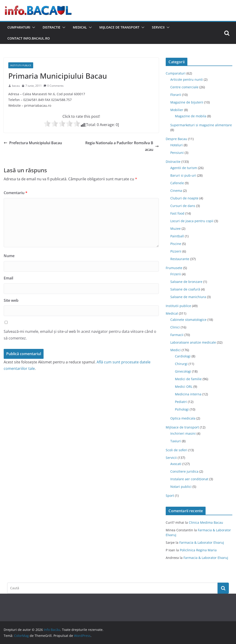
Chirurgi (181, 364)
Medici (176, 350)
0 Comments (54, 86)
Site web (11, 300)
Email (8, 278)
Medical (80, 27)
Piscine (176, 244)
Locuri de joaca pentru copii (192, 221)
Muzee (176, 229)
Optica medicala (183, 418)
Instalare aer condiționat (189, 479)
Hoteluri (177, 145)
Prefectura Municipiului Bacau (33, 143)
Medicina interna (188, 394)
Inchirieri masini (183, 433)
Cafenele (177, 183)
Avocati (176, 464)
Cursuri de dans (183, 206)
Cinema (176, 191)
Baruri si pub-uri (183, 175)
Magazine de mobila (191, 116)
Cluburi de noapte (184, 198)
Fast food (177, 213)
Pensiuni (177, 153)
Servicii (158, 27)
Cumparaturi (19, 27)
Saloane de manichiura (188, 297)
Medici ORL (184, 387)
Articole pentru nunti (187, 79)
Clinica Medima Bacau (206, 522)
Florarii (176, 95)
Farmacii (177, 335)
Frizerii (176, 274)
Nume (9, 256)
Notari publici (181, 487)
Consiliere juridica (184, 471)
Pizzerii (176, 251)
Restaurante (180, 259)
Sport (170, 496)
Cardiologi (183, 356)
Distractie (52, 27)
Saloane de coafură (185, 289)
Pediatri (181, 402)
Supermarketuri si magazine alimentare (201, 125)
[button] (33, 27)
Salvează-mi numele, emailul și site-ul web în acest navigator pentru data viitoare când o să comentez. (80, 335)
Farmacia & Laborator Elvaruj (202, 542)
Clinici (175, 327)
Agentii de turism (184, 168)
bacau (16, 86)
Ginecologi (183, 371)
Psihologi (182, 409)
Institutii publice (21, 65)
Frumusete (174, 268)
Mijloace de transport (119, 27)
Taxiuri (176, 441)
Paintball (177, 236)
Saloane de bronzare (186, 282)
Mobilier (177, 110)
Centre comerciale (184, 87)
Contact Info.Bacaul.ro (29, 38)
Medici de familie (188, 379)
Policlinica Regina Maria (198, 550)
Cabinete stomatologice (188, 320)
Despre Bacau (176, 139)
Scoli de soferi (177, 450)
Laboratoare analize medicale (193, 342)
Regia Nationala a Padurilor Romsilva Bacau (122, 146)
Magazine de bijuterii (187, 102)
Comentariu (16, 193)
